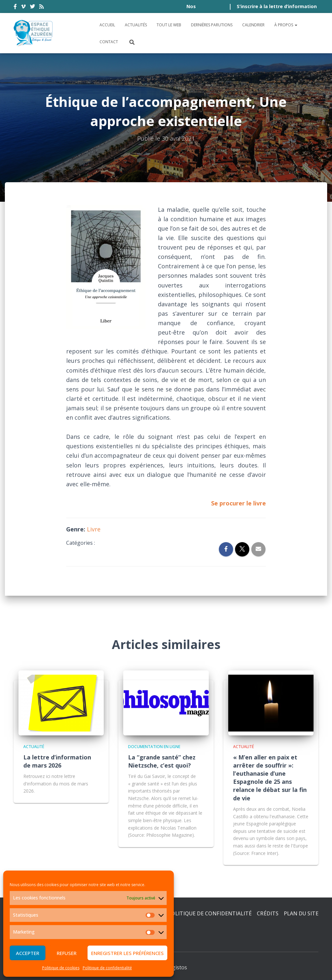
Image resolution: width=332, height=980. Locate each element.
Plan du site (301, 913)
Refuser (67, 953)
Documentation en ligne (154, 747)
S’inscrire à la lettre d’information (277, 6)
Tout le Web (169, 25)
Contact (109, 42)
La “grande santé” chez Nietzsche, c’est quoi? (162, 761)
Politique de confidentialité (107, 968)
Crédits (268, 913)
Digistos (177, 967)
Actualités (136, 25)
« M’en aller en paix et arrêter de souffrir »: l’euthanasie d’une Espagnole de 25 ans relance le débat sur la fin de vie (270, 778)
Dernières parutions (212, 25)
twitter (32, 7)
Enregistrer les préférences (127, 953)
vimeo (23, 7)
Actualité (34, 747)
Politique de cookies (61, 968)
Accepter (28, 953)
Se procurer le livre (238, 503)
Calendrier (253, 25)
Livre (94, 529)
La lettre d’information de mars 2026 (57, 761)
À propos (286, 25)
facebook (15, 7)
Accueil (107, 25)
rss (41, 7)
